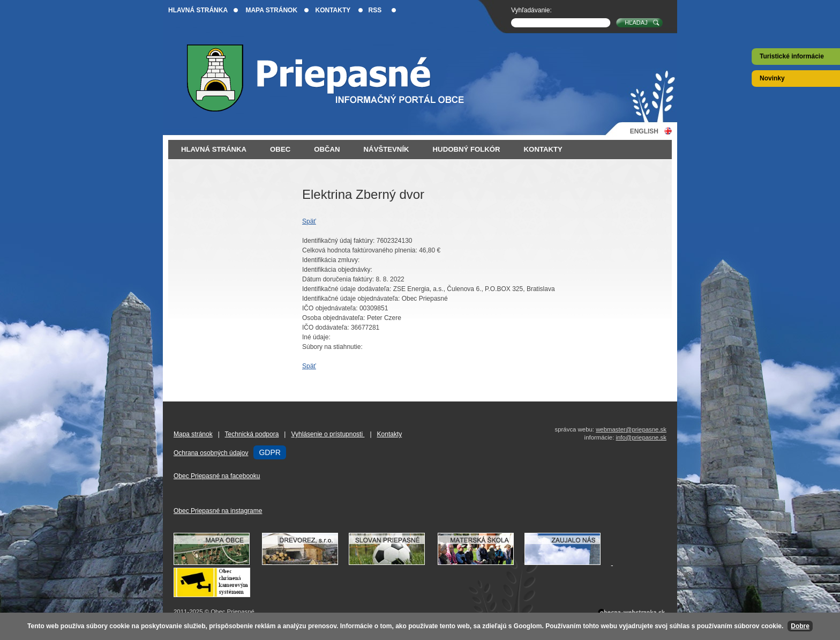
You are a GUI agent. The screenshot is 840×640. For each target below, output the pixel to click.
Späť (309, 221)
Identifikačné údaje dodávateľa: (347, 289)
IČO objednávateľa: (330, 308)
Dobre (800, 626)
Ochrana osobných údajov (211, 453)
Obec (280, 149)
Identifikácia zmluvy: (331, 260)
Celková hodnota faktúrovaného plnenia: (360, 250)
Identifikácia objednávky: (337, 270)
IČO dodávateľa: (326, 328)
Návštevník (387, 149)
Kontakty (333, 10)
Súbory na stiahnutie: (332, 347)
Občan (327, 149)
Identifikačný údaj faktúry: (338, 241)
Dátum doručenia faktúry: (338, 279)
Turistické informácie (792, 56)
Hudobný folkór (467, 149)
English (644, 131)
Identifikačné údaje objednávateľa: (351, 299)
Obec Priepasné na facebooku (217, 476)
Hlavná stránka (198, 10)
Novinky (772, 78)
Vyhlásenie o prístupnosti (328, 434)
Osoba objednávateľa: (334, 318)
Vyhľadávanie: (531, 10)
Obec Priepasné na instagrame (218, 511)
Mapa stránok (271, 10)
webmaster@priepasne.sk (631, 429)
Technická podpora (252, 434)
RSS (375, 10)
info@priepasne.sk (641, 437)
